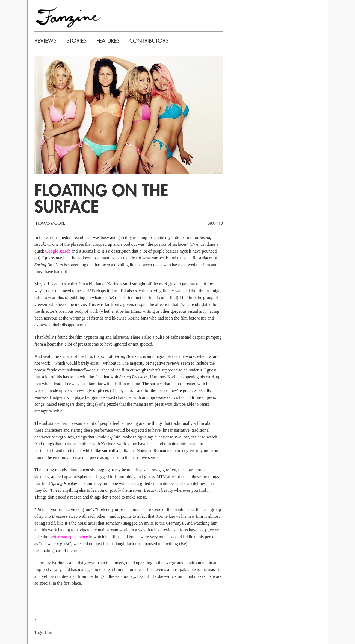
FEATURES (108, 41)
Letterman (58, 537)
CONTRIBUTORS (149, 41)
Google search (58, 251)
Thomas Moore (50, 223)
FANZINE (69, 17)
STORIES (76, 41)
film (48, 632)
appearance (78, 537)
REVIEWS (45, 41)
